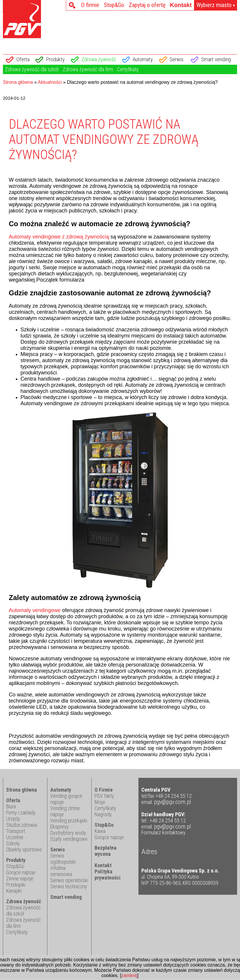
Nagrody (103, 814)
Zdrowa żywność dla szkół (32, 69)
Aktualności (50, 82)
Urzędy (13, 819)
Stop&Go (114, 5)
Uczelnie (15, 837)
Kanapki (14, 891)
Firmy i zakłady (21, 813)
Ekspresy (60, 827)
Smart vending (216, 59)
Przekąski (16, 885)
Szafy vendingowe (69, 839)
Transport (16, 831)
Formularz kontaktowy (163, 833)
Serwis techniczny (69, 886)
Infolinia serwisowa (61, 871)
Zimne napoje (20, 878)
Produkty (55, 59)
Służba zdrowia (22, 825)
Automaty (143, 59)
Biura (11, 806)
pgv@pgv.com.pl (173, 802)
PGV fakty (104, 796)
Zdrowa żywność (99, 59)
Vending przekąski (69, 820)
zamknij (129, 975)
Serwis (176, 59)
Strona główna (18, 82)
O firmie (90, 5)
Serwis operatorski (69, 880)
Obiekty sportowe (24, 849)
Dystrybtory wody (68, 833)
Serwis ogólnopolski (63, 859)
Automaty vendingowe (35, 610)
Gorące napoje (21, 872)
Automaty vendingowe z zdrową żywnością (59, 237)
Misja (100, 802)
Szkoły (13, 843)
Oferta (23, 59)
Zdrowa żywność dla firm (88, 69)
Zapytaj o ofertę (147, 5)
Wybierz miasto (216, 5)
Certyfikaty (128, 69)
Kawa (100, 831)
